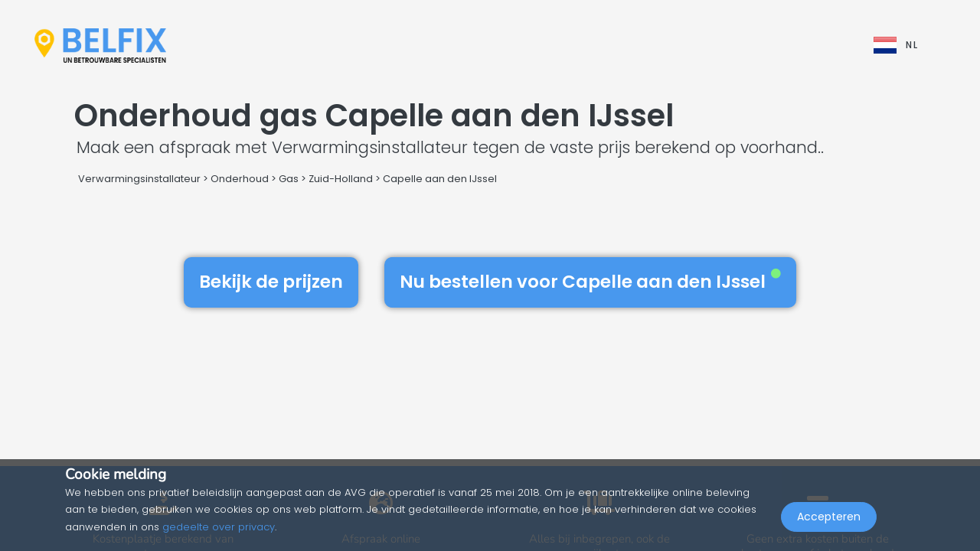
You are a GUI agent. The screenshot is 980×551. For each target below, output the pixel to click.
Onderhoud (240, 179)
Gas (289, 179)
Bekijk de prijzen (271, 282)
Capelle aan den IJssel (440, 179)
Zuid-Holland (341, 179)
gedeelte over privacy (219, 527)
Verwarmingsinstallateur (139, 179)
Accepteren (829, 517)
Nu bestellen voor (590, 282)
